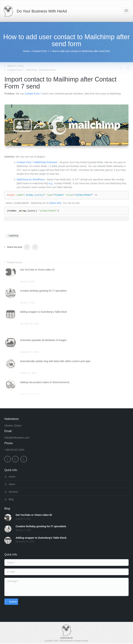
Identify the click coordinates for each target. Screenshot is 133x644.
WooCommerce (47, 70)
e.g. (51, 183)
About (12, 485)
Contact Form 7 (41, 51)
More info (55, 203)
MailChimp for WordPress (31, 179)
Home (26, 51)
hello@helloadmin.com (17, 438)
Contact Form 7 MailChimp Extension (37, 162)
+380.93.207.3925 (14, 450)
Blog (11, 500)
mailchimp (14, 236)
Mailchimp (31, 70)
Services (13, 492)
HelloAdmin (69, 641)
